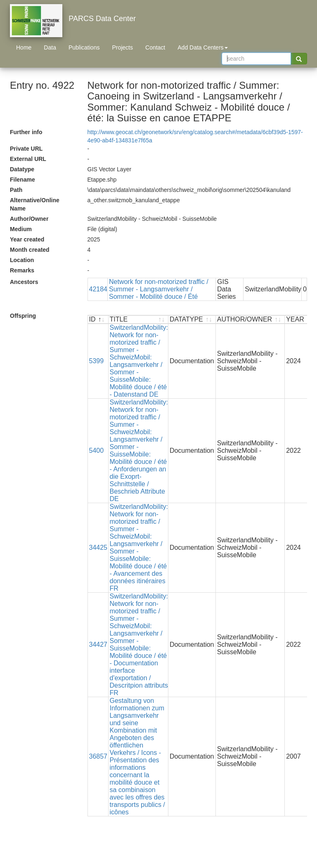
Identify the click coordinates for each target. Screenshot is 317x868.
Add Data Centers (202, 47)
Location (22, 260)
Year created (27, 239)
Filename (22, 180)
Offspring (23, 316)
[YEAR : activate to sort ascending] (301, 320)
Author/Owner (29, 219)
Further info (26, 132)
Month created (30, 250)
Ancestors (24, 282)
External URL (28, 159)
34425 (98, 548)
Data (50, 47)
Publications (84, 47)
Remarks (22, 270)
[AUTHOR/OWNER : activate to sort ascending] (250, 320)
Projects (122, 47)
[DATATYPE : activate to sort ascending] (192, 320)
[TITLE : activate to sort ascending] (138, 320)
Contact (155, 47)
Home (24, 47)
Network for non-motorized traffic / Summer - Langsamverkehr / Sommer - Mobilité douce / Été (159, 289)
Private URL (26, 149)
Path (16, 190)
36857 (98, 756)
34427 (98, 644)
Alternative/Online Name (35, 204)
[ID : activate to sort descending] (98, 320)
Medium (21, 229)
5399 (97, 361)
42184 (98, 289)
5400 (97, 451)
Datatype (22, 169)
